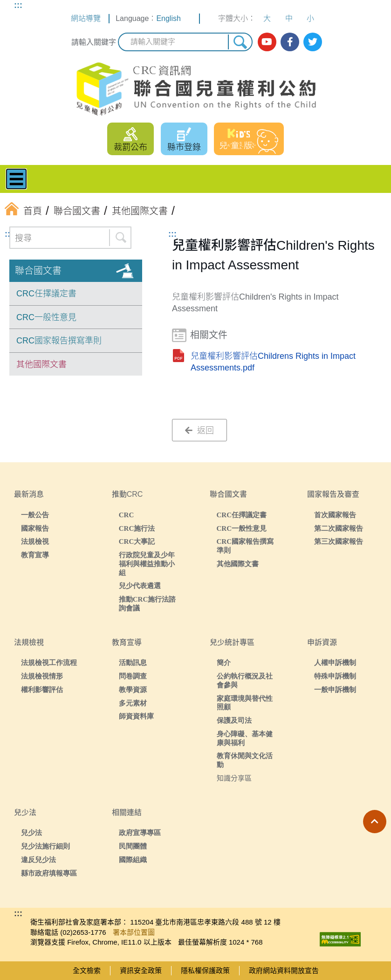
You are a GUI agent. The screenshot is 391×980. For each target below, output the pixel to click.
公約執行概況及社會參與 (245, 680)
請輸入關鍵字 (94, 42)
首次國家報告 (335, 515)
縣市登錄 (184, 147)
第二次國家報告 (339, 528)
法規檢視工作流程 (49, 662)
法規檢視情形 (42, 676)
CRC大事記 (137, 541)
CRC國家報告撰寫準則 (59, 341)
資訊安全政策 (141, 970)
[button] (375, 822)
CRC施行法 (137, 528)
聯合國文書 (38, 271)
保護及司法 (234, 720)
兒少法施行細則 (45, 846)
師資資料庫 (136, 716)
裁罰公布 (130, 147)
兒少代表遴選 (140, 586)
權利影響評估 (42, 689)
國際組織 (133, 860)
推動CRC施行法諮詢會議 (147, 603)
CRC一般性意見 (46, 317)
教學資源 (133, 689)
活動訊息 (133, 662)
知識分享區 (234, 778)
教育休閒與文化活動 (245, 760)
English (168, 18)
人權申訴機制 (335, 662)
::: (18, 5)
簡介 (224, 662)
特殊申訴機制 (335, 676)
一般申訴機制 (335, 689)
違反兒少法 (38, 860)
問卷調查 (133, 676)
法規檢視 (35, 541)
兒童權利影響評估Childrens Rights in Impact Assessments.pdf (273, 362)
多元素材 (133, 703)
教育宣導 (35, 555)
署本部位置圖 (134, 932)
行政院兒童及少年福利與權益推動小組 (147, 564)
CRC (127, 515)
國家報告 (35, 528)
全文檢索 (87, 970)
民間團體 (133, 846)
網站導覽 (86, 18)
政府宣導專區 (140, 833)
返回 (199, 431)
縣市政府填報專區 (49, 873)
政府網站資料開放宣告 (284, 970)
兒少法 (31, 833)
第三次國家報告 (339, 541)
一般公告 (35, 515)
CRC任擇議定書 (46, 294)
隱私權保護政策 (205, 970)
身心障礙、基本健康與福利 (245, 738)
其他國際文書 (41, 364)
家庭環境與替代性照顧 (245, 703)
